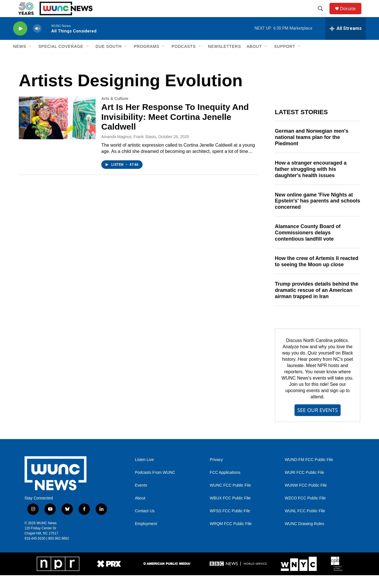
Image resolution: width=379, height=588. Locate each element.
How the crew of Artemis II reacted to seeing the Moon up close (317, 274)
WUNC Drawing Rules (304, 537)
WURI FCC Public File (304, 485)
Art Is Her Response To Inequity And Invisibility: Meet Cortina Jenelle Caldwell (175, 130)
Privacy (216, 473)
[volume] (37, 41)
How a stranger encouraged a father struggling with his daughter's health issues (311, 182)
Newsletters (224, 59)
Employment (146, 537)
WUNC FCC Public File (230, 498)
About (140, 511)
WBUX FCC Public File (230, 511)
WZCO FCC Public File (305, 511)
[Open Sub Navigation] (30, 59)
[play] (20, 41)
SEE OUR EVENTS (318, 423)
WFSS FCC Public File (230, 524)
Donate (351, 15)
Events (141, 498)
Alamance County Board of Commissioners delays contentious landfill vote (308, 245)
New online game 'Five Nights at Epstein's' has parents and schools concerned (318, 214)
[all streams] (346, 41)
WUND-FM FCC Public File (309, 473)
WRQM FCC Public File (231, 537)
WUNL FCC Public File (305, 524)
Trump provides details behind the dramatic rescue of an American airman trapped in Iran (317, 303)
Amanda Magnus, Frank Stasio (129, 149)
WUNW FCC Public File (306, 498)
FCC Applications (225, 485)
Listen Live (144, 473)
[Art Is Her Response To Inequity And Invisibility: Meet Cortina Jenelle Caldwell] (57, 131)
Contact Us (145, 524)
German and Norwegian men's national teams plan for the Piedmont (312, 150)
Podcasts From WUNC (155, 485)
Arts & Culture (115, 111)
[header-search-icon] (323, 15)
